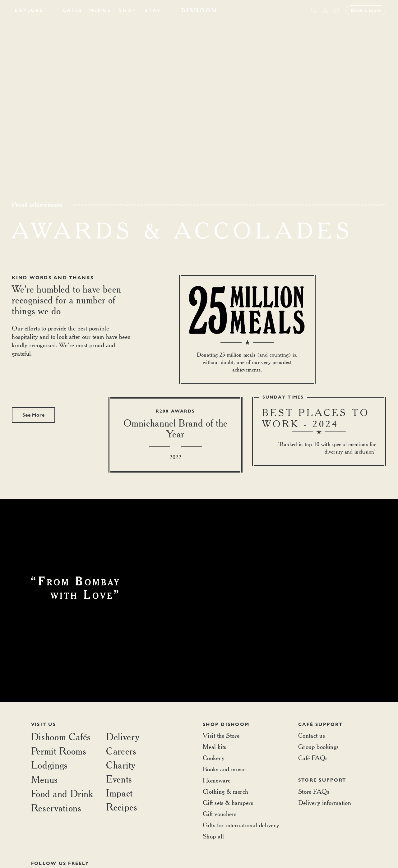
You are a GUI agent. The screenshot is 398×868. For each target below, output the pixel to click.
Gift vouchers (220, 814)
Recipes (122, 807)
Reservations (56, 808)
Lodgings (49, 765)
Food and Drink (62, 794)
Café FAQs (313, 758)
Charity (121, 765)
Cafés (73, 10)
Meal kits (215, 747)
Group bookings (319, 747)
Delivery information (325, 803)
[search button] (314, 10)
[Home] (199, 10)
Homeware (217, 780)
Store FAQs (314, 791)
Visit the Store (221, 735)
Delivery (123, 737)
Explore (29, 10)
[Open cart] (337, 10)
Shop (128, 10)
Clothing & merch (226, 791)
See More (33, 415)
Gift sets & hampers (228, 803)
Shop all (213, 836)
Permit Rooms (59, 751)
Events (119, 779)
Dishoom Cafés (61, 737)
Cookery (214, 758)
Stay (153, 10)
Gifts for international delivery (241, 825)
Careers (121, 751)
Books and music (224, 769)
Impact (119, 793)
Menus (100, 10)
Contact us (312, 735)
